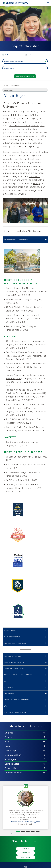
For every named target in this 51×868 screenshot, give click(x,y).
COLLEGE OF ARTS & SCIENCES (15, 662)
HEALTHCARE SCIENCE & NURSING (17, 700)
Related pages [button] (9, 90)
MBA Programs (13, 378)
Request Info (25, 853)
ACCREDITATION (10, 631)
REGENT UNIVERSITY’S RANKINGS (16, 240)
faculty (36, 183)
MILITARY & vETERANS (12, 637)
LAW (6, 706)
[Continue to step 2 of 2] (25, 76)
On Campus (32, 55)
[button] (25, 240)
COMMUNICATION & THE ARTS (15, 669)
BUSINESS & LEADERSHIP (13, 656)
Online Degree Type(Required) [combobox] (14, 61)
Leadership (10, 751)
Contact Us (10, 768)
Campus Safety (12, 764)
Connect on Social (14, 773)
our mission (34, 176)
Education (8, 687)
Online (8, 55)
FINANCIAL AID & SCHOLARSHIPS (16, 643)
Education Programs (26, 408)
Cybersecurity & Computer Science (18, 675)
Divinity (7, 681)
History (8, 746)
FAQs (7, 742)
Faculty (8, 737)
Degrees (9, 733)
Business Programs (25, 393)
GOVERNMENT (9, 694)
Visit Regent (10, 759)
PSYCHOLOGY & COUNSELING (15, 712)
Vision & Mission (13, 755)
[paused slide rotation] (13, 832)
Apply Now (26, 849)
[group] (25, 808)
